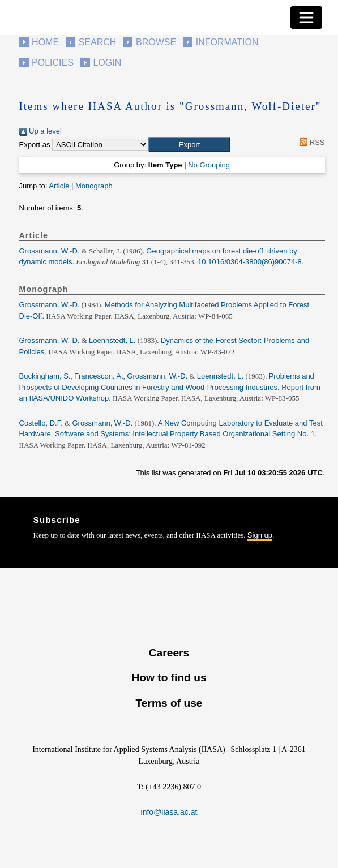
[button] (189, 145)
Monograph (94, 186)
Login (108, 63)
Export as (35, 145)
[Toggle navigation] (306, 18)
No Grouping (209, 165)
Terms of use (169, 703)
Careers (169, 653)
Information (227, 42)
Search (98, 42)
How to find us (169, 678)
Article (59, 186)
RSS (311, 142)
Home (45, 42)
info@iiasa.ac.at (169, 812)
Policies (53, 63)
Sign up (260, 535)
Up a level (40, 131)
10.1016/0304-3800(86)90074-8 (250, 262)
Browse (156, 42)
